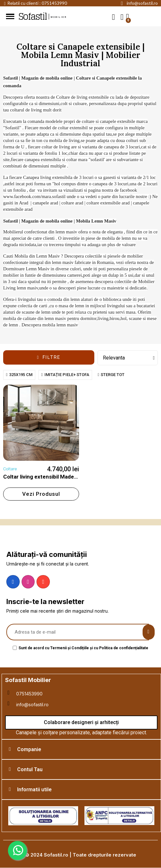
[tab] (81, 749)
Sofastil (32, 17)
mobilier (59, 17)
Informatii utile (34, 790)
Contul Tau (30, 769)
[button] (114, 17)
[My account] (122, 17)
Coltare (10, 469)
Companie (29, 749)
